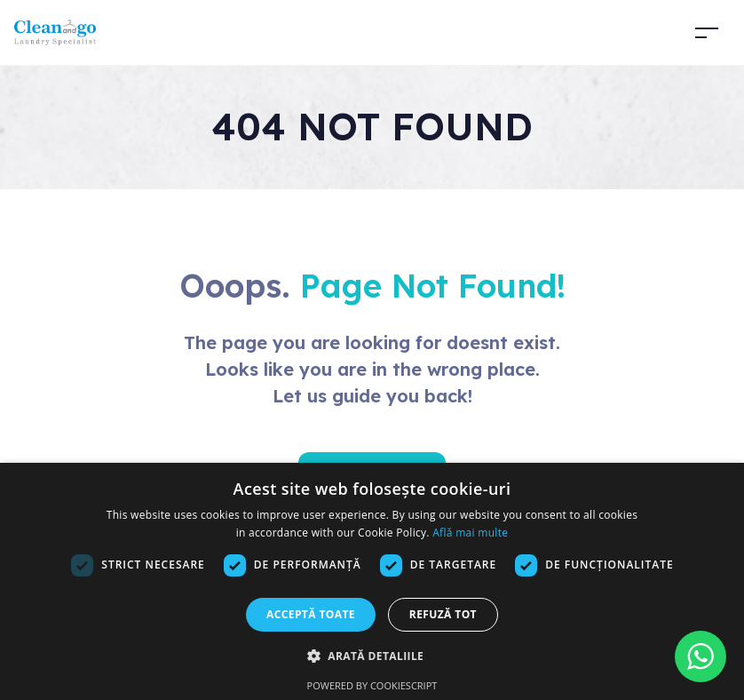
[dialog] (372, 581)
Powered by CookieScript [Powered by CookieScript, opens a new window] (372, 685)
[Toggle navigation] (707, 32)
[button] (372, 656)
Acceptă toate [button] (311, 614)
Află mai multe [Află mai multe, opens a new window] (470, 533)
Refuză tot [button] (443, 614)
